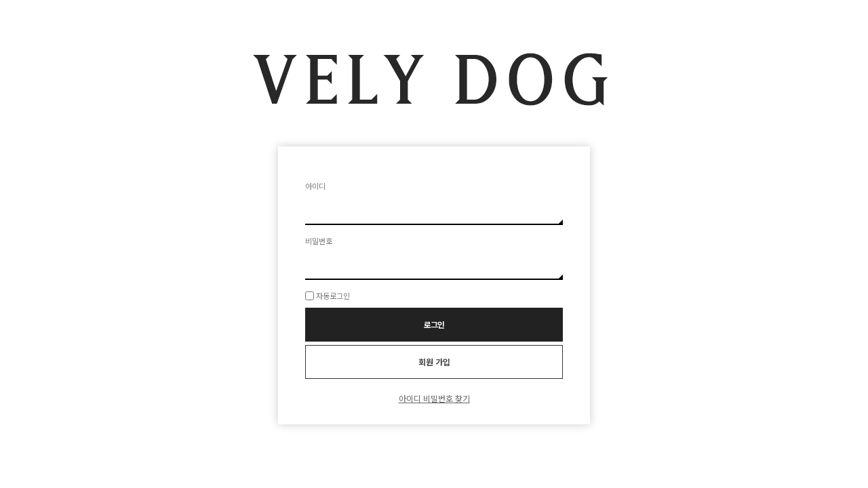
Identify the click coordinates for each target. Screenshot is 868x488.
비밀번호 (319, 241)
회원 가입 (434, 362)
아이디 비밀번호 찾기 (434, 398)
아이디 (315, 186)
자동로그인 (333, 296)
